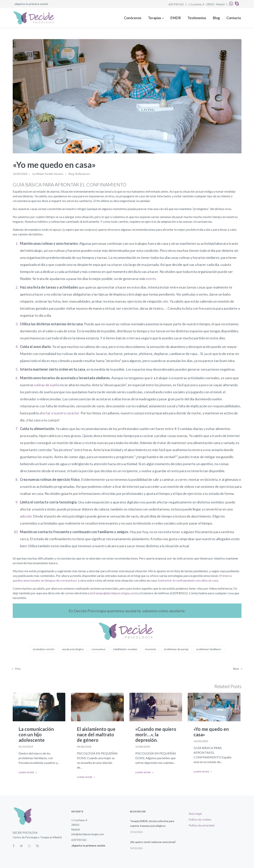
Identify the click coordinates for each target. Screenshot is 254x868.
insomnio (151, 649)
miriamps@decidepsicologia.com (113, 593)
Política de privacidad (201, 825)
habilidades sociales (125, 649)
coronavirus (98, 649)
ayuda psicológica (73, 649)
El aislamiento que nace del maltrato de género (96, 734)
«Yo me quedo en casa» (211, 732)
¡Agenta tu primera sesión (31, 4)
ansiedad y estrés (44, 649)
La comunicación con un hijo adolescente (36, 734)
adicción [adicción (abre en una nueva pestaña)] (26, 516)
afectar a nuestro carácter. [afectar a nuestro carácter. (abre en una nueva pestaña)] (59, 413)
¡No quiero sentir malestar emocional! (153, 842)
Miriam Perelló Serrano (50, 174)
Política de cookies (200, 819)
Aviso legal (195, 814)
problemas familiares (209, 649)
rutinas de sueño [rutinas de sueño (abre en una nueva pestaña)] (47, 385)
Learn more (26, 772)
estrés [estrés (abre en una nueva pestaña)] (151, 279)
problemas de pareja (176, 649)
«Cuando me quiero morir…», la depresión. (156, 734)
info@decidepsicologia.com (88, 834)
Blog (71, 174)
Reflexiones (83, 174)
